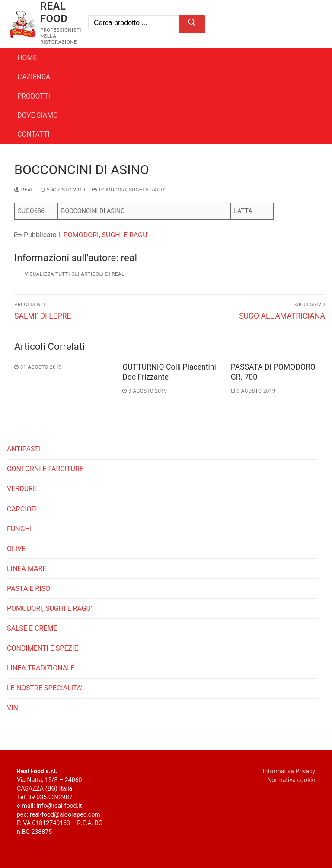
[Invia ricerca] (192, 24)
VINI (13, 708)
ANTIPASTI (24, 449)
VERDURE (22, 489)
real (24, 190)
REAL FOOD (54, 12)
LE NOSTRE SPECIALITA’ (45, 688)
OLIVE (16, 549)
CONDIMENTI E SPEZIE (43, 648)
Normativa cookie (291, 780)
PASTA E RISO (29, 589)
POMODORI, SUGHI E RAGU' (129, 190)
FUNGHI (19, 529)
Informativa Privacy (289, 771)
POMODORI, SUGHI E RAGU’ (49, 608)
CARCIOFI (22, 509)
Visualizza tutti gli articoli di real (75, 274)
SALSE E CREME (32, 628)
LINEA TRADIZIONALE (41, 668)
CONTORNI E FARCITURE (45, 469)
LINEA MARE (27, 569)
